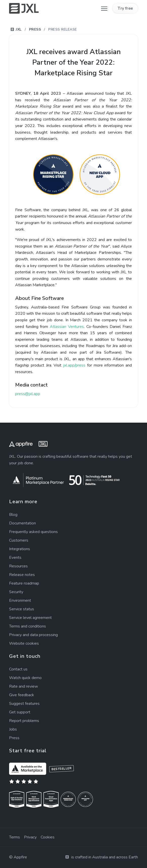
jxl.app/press (74, 365)
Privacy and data (33, 635)
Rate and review (23, 686)
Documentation (22, 523)
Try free (125, 8)
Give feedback (22, 695)
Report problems (24, 721)
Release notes (22, 575)
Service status (22, 609)
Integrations (20, 549)
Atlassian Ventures (67, 327)
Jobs (13, 729)
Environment (20, 600)
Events (15, 558)
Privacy (30, 837)
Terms (15, 837)
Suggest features (24, 704)
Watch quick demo (25, 678)
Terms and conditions (28, 626)
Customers (19, 540)
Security (16, 592)
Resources (18, 566)
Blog (13, 515)
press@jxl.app (28, 394)
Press (35, 29)
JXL (16, 29)
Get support (20, 712)
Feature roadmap (24, 583)
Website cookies (24, 643)
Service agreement (30, 618)
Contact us (18, 669)
